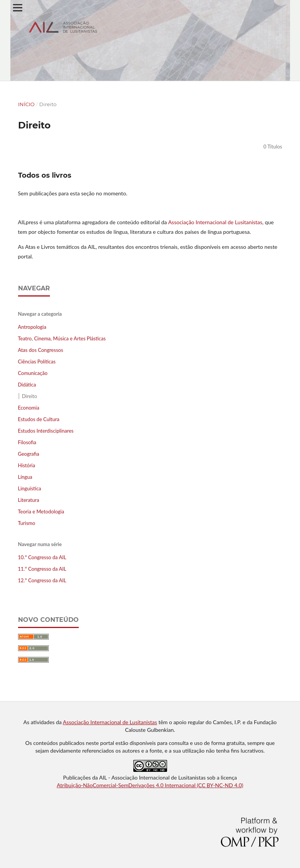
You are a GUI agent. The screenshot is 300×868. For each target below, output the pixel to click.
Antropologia (32, 327)
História (27, 465)
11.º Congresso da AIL (42, 569)
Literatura (29, 500)
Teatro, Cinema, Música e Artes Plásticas (62, 338)
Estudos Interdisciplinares (46, 431)
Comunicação (33, 373)
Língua (25, 477)
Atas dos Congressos (41, 350)
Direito (29, 396)
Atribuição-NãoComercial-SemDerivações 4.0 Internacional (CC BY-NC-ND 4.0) (150, 785)
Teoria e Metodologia (41, 511)
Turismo (27, 523)
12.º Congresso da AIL (42, 580)
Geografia (29, 454)
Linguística (30, 488)
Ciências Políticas (37, 362)
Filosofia (27, 442)
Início (26, 104)
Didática (27, 385)
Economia (29, 408)
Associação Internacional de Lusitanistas (215, 222)
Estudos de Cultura (39, 419)
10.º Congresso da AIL (42, 557)
